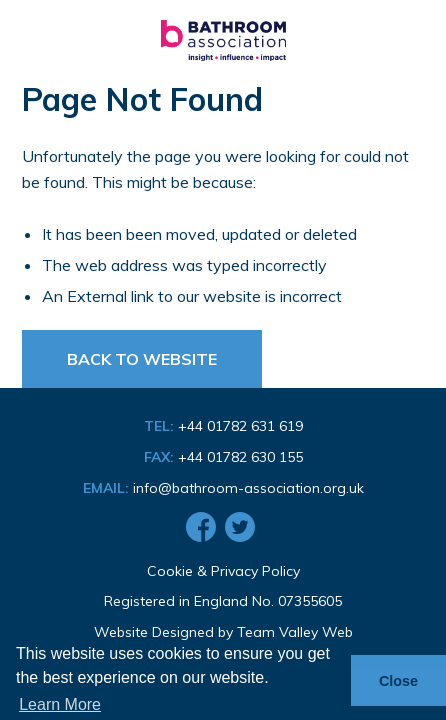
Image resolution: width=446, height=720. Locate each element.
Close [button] (398, 681)
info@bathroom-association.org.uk (248, 488)
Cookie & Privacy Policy (223, 571)
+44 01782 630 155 (240, 457)
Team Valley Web (295, 632)
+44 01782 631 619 (240, 426)
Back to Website (142, 359)
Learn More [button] (60, 704)
